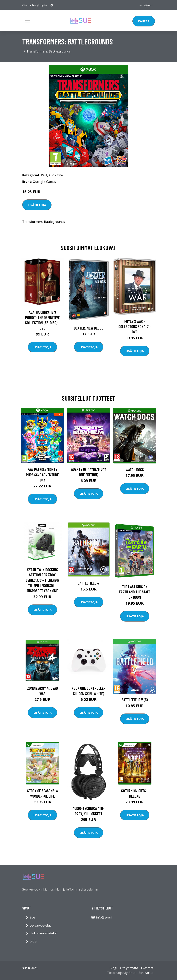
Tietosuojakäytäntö (121, 973)
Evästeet (147, 968)
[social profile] (52, 5)
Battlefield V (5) (135, 700)
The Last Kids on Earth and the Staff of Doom (135, 592)
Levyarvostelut (40, 925)
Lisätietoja (37, 205)
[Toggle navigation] (27, 21)
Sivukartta (146, 973)
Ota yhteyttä (129, 968)
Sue (32, 917)
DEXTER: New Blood (89, 328)
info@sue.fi (146, 5)
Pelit (44, 175)
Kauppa (144, 21)
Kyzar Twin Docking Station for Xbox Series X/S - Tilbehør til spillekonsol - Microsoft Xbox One (42, 580)
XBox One (56, 175)
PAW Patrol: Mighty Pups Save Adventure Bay (42, 475)
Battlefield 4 (88, 583)
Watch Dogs (135, 469)
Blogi (33, 941)
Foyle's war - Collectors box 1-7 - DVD (135, 326)
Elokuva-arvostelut (43, 933)
